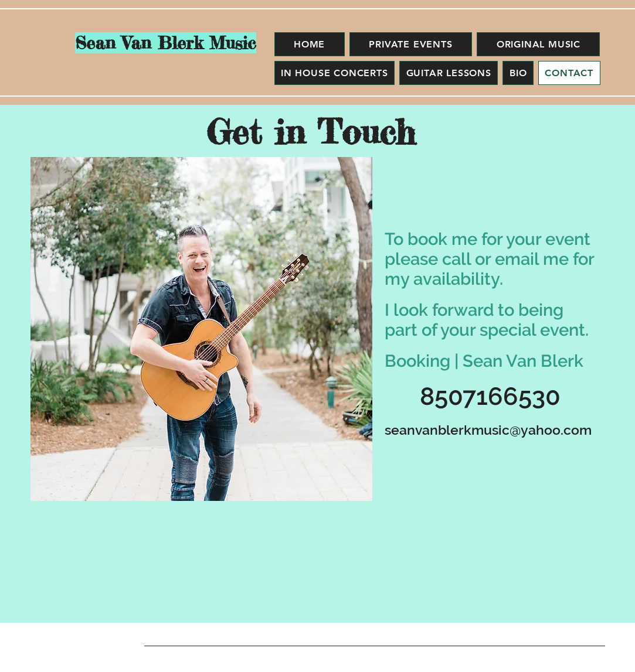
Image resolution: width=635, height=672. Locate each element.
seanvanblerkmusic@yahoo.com (488, 430)
